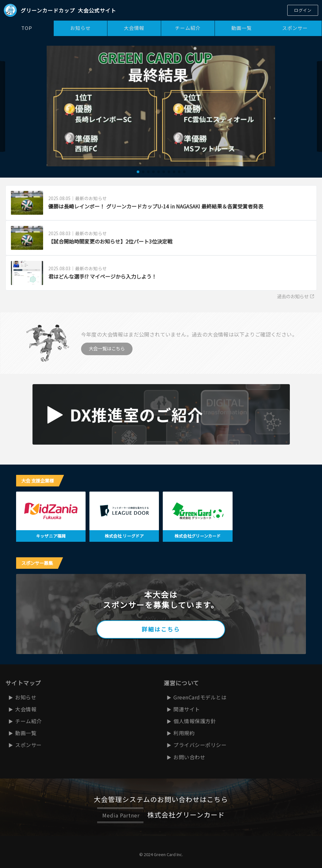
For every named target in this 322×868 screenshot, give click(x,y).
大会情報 (134, 28)
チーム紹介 (188, 28)
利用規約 (184, 733)
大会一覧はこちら (107, 348)
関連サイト (187, 709)
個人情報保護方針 (195, 721)
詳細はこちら (161, 629)
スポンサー (295, 28)
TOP (27, 28)
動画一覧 (242, 28)
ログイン (303, 10)
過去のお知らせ (296, 296)
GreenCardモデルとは (200, 697)
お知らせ (80, 28)
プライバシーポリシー (200, 745)
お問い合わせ (189, 757)
